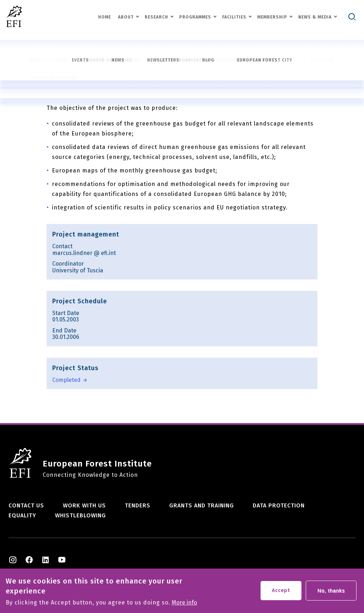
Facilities (234, 17)
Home (105, 17)
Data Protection (279, 505)
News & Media (315, 17)
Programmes (195, 17)
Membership (272, 17)
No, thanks (331, 593)
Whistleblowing (81, 515)
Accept (281, 593)
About (126, 17)
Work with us (84, 505)
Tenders (138, 505)
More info (184, 605)
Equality (22, 515)
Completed (66, 380)
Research (156, 17)
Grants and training (202, 505)
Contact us (26, 505)
